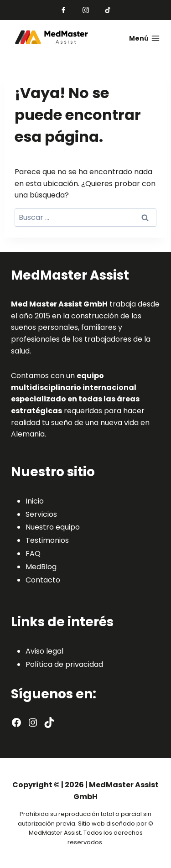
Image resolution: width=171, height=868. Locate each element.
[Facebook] (63, 10)
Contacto (43, 580)
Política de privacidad (64, 664)
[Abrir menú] (139, 38)
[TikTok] (108, 10)
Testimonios (47, 540)
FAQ (33, 554)
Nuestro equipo (53, 527)
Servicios (41, 514)
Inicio (35, 501)
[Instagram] (86, 10)
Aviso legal (44, 651)
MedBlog (41, 567)
